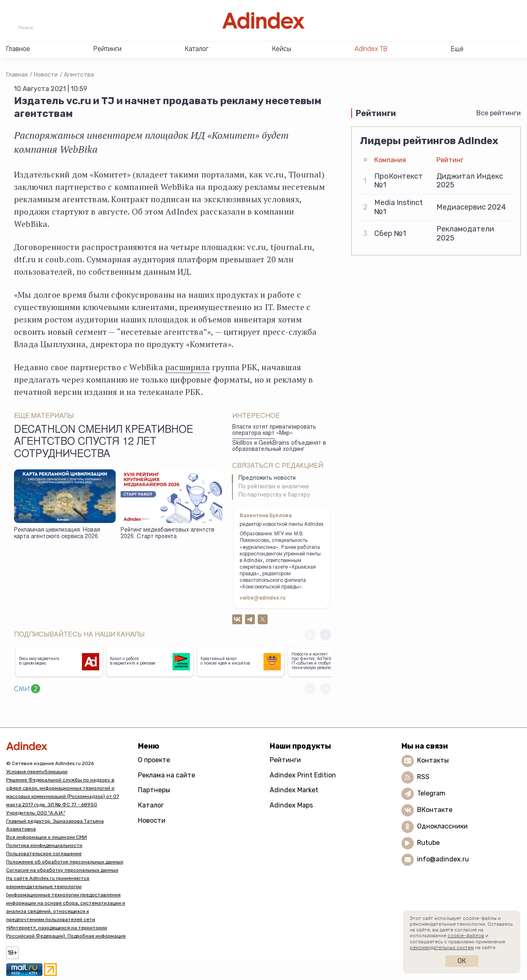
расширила (188, 367)
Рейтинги (285, 760)
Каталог (151, 805)
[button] (325, 635)
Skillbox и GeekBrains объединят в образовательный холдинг (279, 447)
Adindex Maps (291, 805)
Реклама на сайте (167, 775)
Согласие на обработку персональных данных (62, 870)
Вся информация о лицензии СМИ (47, 837)
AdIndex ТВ (371, 49)
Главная (17, 75)
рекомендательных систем (442, 947)
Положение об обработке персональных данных (65, 862)
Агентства (79, 75)
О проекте (154, 760)
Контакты (433, 760)
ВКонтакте (435, 810)
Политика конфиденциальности (44, 845)
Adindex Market (294, 790)
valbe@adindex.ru (263, 598)
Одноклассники (442, 826)
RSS (423, 777)
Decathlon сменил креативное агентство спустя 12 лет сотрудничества (104, 443)
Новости (46, 75)
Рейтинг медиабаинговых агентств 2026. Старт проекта (168, 534)
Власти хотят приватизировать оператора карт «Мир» (274, 430)
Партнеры (154, 790)
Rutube (428, 843)
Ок (462, 961)
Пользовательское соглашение (44, 854)
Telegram (431, 793)
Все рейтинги (499, 113)
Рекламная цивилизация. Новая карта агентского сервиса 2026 (57, 534)
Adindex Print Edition (303, 775)
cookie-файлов (466, 936)
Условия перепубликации (37, 772)
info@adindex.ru (443, 859)
